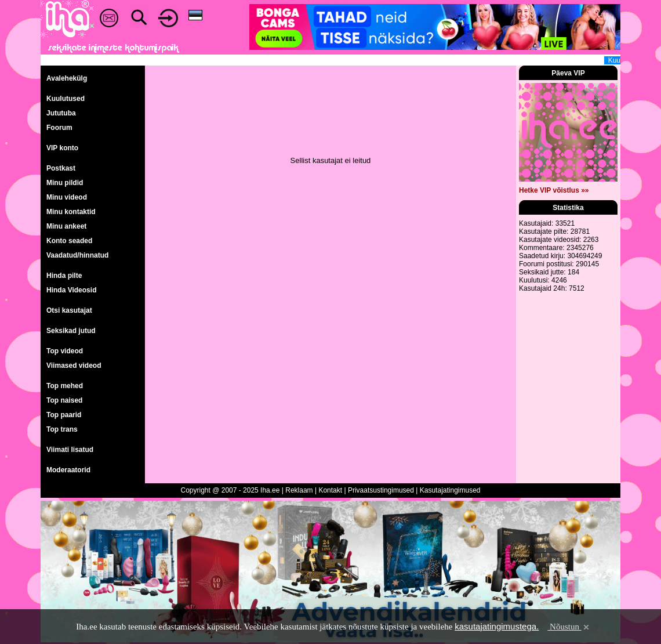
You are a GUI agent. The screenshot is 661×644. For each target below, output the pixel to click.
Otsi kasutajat (69, 310)
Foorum (59, 128)
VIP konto (62, 148)
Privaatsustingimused (381, 490)
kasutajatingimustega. (497, 626)
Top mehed (65, 386)
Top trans (62, 429)
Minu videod (67, 197)
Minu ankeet (66, 226)
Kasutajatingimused (450, 490)
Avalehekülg (67, 78)
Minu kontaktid (71, 212)
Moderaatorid (68, 470)
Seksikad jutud (71, 331)
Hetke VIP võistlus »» (554, 190)
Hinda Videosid (71, 290)
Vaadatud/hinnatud (77, 255)
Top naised (64, 400)
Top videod (65, 351)
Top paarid (64, 415)
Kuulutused (66, 99)
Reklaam (299, 490)
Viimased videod (74, 366)
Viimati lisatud (70, 450)
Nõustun (569, 627)
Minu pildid (65, 183)
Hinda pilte (64, 276)
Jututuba (61, 113)
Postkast (61, 168)
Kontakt (330, 490)
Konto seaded (69, 241)
